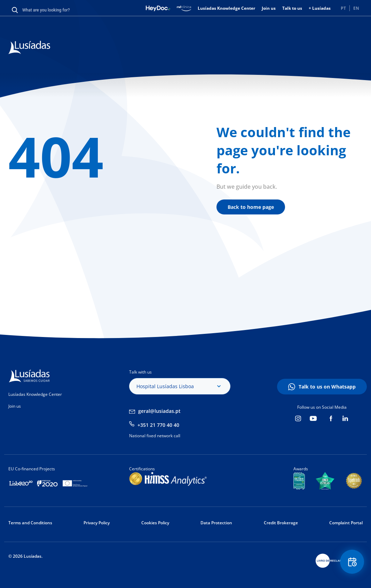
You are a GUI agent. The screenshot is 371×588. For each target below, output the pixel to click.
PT (343, 8)
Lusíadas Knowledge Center (226, 8)
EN (356, 8)
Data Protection (216, 523)
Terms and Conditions (30, 523)
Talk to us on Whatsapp (327, 387)
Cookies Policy (155, 523)
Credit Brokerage (281, 523)
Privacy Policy (97, 523)
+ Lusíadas (320, 8)
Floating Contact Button (352, 562)
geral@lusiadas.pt (159, 411)
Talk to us (292, 8)
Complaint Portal (346, 523)
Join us (269, 8)
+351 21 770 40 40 (158, 425)
